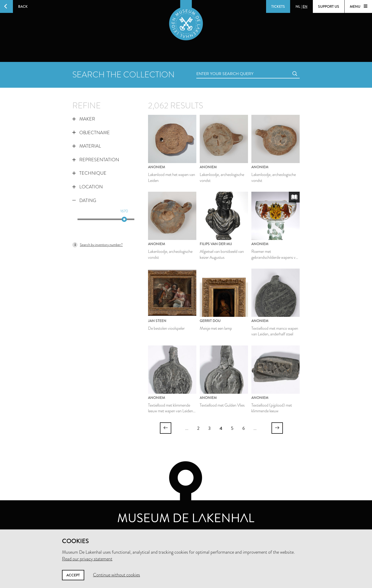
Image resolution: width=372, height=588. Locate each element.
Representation (96, 160)
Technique (89, 173)
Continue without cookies (117, 575)
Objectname (91, 133)
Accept (73, 575)
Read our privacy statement (87, 559)
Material (87, 146)
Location (88, 187)
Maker (84, 119)
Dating (84, 200)
